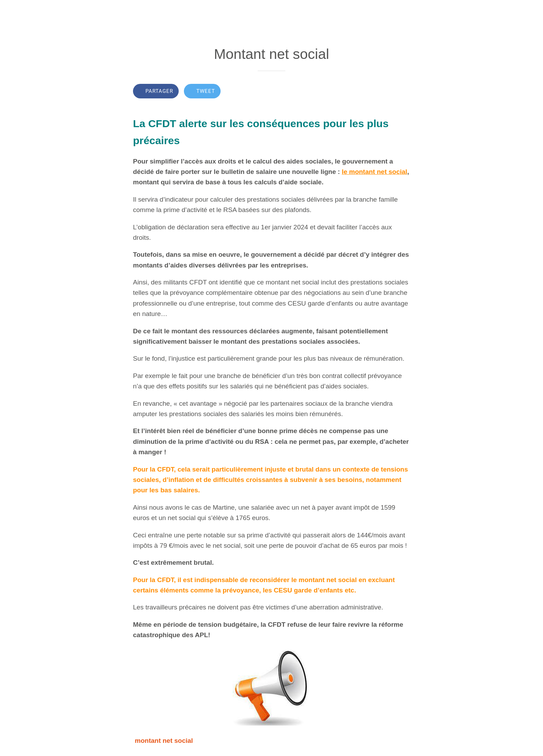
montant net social (164, 741)
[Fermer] (14, 11)
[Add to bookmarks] (385, 92)
